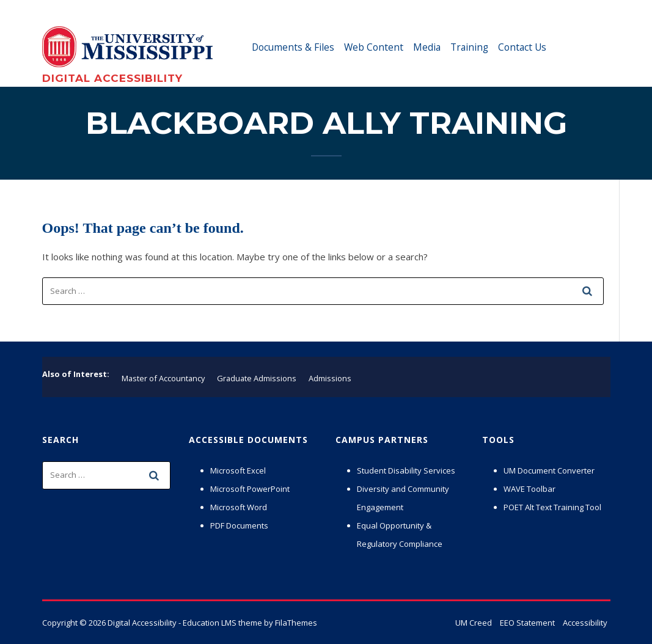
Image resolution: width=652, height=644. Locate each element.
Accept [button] (547, 626)
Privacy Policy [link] (440, 626)
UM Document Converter (549, 470)
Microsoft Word (239, 507)
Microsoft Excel (238, 470)
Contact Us (522, 47)
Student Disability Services (406, 470)
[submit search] (588, 291)
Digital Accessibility (112, 78)
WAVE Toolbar (529, 489)
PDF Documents (239, 525)
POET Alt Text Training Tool (552, 507)
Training (469, 47)
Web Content (374, 47)
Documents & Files (293, 47)
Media (427, 47)
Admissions (330, 378)
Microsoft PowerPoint (250, 489)
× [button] (640, 619)
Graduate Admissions (257, 378)
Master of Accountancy (163, 378)
